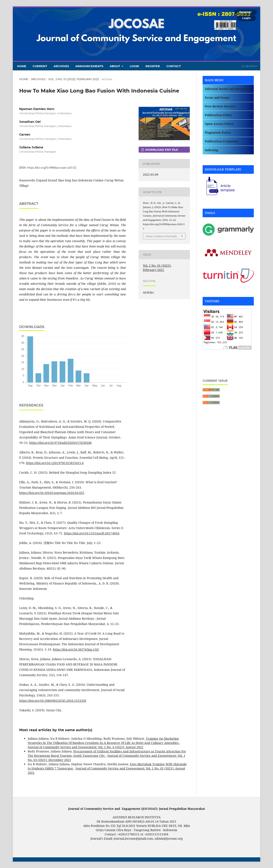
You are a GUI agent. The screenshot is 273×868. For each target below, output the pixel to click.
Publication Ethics (218, 115)
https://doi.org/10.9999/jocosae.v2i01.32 (52, 168)
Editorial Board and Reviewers (228, 89)
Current (40, 66)
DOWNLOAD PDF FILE (161, 150)
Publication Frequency (222, 141)
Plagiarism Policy (218, 132)
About (115, 66)
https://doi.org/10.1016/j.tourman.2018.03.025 (52, 493)
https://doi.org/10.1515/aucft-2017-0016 (92, 533)
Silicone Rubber (214, 365)
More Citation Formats (161, 236)
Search (250, 66)
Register (153, 66)
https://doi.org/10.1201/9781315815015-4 (55, 463)
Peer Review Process (220, 106)
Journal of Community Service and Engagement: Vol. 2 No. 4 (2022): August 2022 (86, 747)
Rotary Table (212, 357)
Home (22, 66)
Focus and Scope (217, 98)
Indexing (211, 150)
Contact (174, 66)
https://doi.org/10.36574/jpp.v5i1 (76, 649)
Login (134, 66)
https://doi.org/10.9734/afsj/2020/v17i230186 (60, 443)
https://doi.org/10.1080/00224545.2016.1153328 (53, 701)
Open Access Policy (219, 124)
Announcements (89, 66)
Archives (61, 66)
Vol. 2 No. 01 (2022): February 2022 (74, 79)
